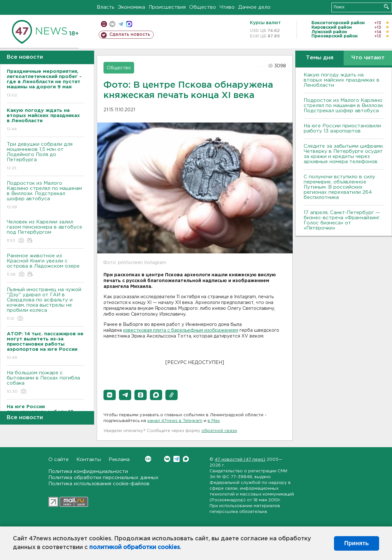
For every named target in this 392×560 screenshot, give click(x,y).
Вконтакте (148, 459)
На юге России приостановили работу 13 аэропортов (342, 128)
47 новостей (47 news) (240, 460)
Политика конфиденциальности (88, 472)
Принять (357, 543)
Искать (386, 7)
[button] (110, 395)
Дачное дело (254, 7)
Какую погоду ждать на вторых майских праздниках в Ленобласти (342, 80)
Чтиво (227, 7)
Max (186, 459)
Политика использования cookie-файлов (99, 484)
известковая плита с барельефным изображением (181, 330)
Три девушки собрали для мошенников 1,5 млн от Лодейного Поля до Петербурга (45, 157)
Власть (106, 7)
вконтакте (112, 24)
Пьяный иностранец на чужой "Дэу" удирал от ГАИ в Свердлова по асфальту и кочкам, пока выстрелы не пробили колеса (45, 305)
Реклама (119, 460)
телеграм (121, 24)
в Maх (214, 421)
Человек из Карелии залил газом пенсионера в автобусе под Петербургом (45, 232)
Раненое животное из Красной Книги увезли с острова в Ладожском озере (45, 265)
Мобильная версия (104, 24)
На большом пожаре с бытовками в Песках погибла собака (45, 383)
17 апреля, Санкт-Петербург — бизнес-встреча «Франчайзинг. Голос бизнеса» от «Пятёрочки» (342, 220)
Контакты (89, 460)
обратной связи (219, 431)
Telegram (176, 459)
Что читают (368, 58)
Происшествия (167, 7)
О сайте (59, 460)
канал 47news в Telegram (175, 421)
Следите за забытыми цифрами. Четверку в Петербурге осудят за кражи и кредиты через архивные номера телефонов (344, 154)
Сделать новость (130, 34)
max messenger (129, 24)
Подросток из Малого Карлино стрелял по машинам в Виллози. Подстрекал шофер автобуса (45, 196)
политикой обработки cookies (135, 547)
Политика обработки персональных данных (103, 478)
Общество (203, 7)
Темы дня (320, 58)
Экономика (132, 7)
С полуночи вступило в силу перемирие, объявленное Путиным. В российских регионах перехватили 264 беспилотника (339, 187)
